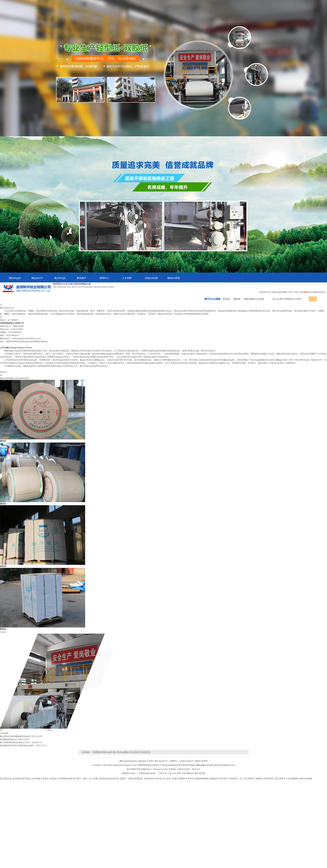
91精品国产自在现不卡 (219, 779)
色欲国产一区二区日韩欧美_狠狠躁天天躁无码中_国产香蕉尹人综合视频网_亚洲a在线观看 (271, 779)
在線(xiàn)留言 (147, 280)
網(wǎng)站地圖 (279, 292)
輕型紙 (226, 299)
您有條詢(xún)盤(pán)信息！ (313, 292)
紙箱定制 (146, 752)
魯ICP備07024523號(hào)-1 (139, 769)
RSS (290, 292)
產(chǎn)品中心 (56, 280)
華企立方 (196, 769)
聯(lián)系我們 (169, 280)
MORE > (4, 372)
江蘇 (160, 773)
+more (3, 632)
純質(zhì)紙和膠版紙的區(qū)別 (17, 736)
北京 (174, 773)
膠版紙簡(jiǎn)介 (10, 739)
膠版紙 (237, 299)
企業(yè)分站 (265, 292)
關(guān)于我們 (33, 280)
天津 (165, 773)
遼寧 (196, 773)
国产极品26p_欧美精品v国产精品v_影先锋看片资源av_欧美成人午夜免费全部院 (36, 779)
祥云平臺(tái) (170, 769)
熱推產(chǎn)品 (129, 773)
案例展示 (82, 278)
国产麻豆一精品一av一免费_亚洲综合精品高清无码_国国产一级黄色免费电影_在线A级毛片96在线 (117, 779)
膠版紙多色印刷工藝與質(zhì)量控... (19, 746)
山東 (183, 773)
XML (296, 292)
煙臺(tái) (190, 773)
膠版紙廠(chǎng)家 (254, 299)
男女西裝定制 (136, 752)
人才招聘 (127, 278)
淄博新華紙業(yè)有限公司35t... (17, 742)
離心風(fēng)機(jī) (121, 752)
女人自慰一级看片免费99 (174, 779)
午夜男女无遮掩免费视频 (197, 779)
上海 (169, 773)
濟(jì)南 (202, 773)
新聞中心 (104, 278)
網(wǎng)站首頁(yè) (10, 280)
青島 (179, 773)
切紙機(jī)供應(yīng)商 (102, 752)
